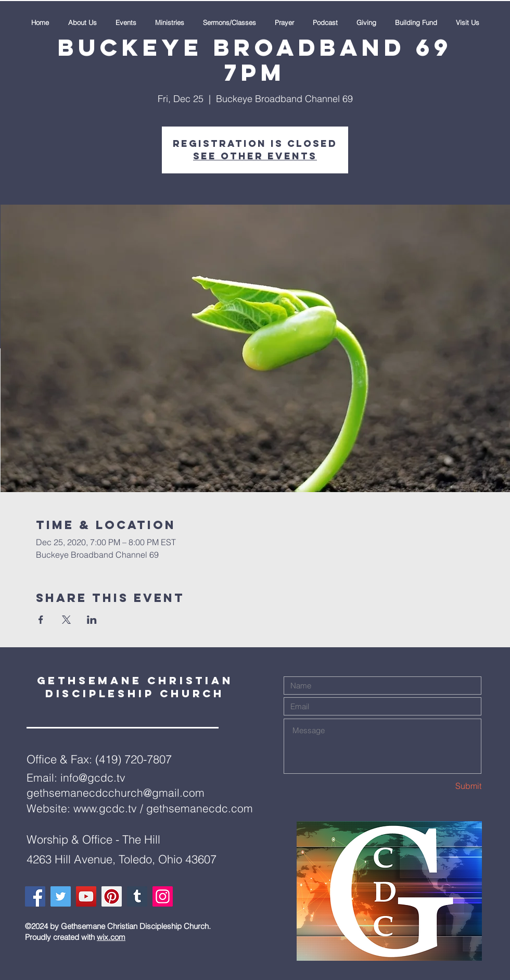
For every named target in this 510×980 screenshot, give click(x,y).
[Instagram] (163, 896)
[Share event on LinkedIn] (92, 620)
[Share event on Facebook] (41, 620)
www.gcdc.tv (105, 808)
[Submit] (444, 786)
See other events (255, 156)
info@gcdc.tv (93, 777)
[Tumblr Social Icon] (137, 896)
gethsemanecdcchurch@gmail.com (116, 793)
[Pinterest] (112, 896)
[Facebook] (35, 896)
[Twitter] (61, 896)
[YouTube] (86, 896)
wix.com (111, 937)
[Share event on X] (66, 620)
